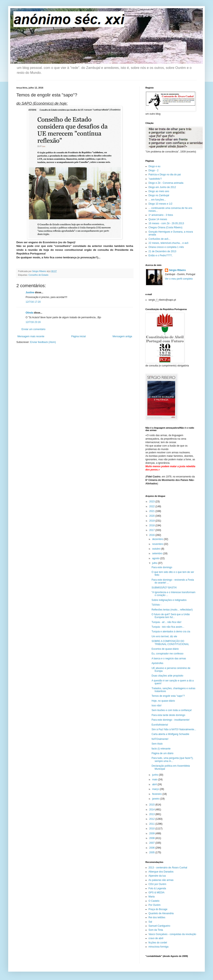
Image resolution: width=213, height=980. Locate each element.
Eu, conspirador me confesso (167, 654)
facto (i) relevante (161, 749)
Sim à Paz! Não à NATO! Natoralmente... (174, 729)
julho (155, 563)
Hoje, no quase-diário (163, 701)
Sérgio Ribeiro (177, 270)
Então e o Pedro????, (160, 255)
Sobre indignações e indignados (169, 600)
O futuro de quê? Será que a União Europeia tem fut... (171, 616)
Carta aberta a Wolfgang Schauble (170, 734)
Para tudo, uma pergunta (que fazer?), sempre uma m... (172, 759)
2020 (152, 516)
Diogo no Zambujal (159, 195)
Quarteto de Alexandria (161, 913)
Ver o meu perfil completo (179, 279)
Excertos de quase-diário (165, 649)
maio (155, 780)
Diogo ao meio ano (159, 191)
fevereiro (157, 794)
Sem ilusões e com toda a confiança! (172, 710)
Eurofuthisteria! (160, 725)
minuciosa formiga (158, 947)
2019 (152, 521)
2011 (152, 824)
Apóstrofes (157, 663)
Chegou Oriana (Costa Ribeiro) (165, 227)
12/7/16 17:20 (33, 302)
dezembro (158, 539)
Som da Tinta (156, 930)
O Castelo (154, 901)
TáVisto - (156, 605)
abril (155, 784)
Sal (150, 922)
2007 (152, 843)
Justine (30, 292)
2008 (152, 838)
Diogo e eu (154, 166)
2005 (152, 852)
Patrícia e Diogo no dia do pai (165, 175)
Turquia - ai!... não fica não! (167, 622)
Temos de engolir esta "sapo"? (168, 696)
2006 (152, 848)
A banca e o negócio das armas (169, 659)
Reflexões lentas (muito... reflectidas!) (172, 610)
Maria (152, 897)
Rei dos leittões (157, 917)
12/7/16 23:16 (33, 322)
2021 (152, 511)
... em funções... (157, 200)
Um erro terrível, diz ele (164, 636)
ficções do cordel (158, 943)
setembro (158, 553)
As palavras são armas (161, 880)
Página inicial (79, 336)
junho (156, 775)
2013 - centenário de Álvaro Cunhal (168, 868)
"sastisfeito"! (155, 179)
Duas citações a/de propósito (167, 676)
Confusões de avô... (159, 239)
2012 (152, 819)
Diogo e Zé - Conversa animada (166, 183)
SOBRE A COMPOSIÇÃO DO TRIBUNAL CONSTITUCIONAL (170, 643)
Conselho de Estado (38, 275)
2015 (152, 805)
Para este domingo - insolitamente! (171, 720)
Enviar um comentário (33, 329)
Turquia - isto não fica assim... (168, 627)
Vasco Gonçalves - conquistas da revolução (172, 934)
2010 (152, 829)
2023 (152, 502)
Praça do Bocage (158, 909)
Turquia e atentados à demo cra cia (171, 632)
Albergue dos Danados (161, 872)
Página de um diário (163, 753)
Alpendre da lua (157, 876)
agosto (156, 558)
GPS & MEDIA (156, 893)
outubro (157, 549)
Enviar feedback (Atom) (43, 342)
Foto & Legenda (157, 888)
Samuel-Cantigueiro (159, 926)
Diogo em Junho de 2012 (162, 187)
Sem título (157, 744)
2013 (152, 814)
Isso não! (157, 706)
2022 (152, 506)
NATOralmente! (160, 739)
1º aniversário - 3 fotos (161, 215)
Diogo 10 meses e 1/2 (160, 204)
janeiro (156, 799)
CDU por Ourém (157, 884)
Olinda (29, 313)
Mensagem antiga (122, 336)
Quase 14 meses (158, 219)
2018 (152, 525)
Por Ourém (155, 905)
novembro (158, 544)
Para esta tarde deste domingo (168, 715)
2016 (152, 535)
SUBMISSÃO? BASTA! (164, 588)
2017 (152, 530)
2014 (152, 810)
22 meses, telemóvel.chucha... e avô (168, 243)
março (156, 789)
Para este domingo (162, 567)
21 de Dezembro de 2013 (162, 251)
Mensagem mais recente (31, 336)
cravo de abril (156, 938)
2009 (152, 833)
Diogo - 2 (154, 170)
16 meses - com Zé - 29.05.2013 (166, 223)
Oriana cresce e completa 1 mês (166, 247)
